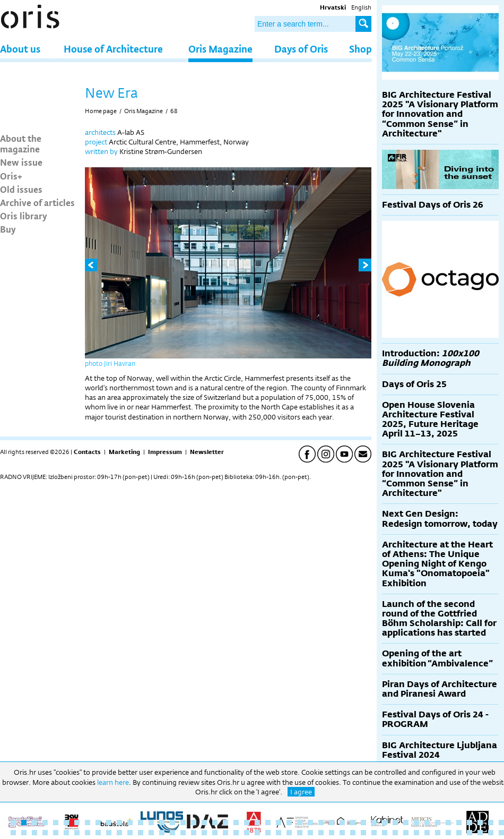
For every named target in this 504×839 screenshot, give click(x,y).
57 (109, 833)
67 (215, 833)
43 (459, 823)
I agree (301, 792)
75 (300, 833)
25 (268, 823)
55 (88, 833)
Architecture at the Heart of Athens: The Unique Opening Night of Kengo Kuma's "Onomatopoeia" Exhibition (437, 564)
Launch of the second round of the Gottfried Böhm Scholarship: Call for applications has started (439, 619)
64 (183, 833)
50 (34, 833)
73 (279, 833)
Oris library (24, 216)
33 (353, 823)
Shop (360, 49)
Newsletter (207, 452)
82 (374, 833)
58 (119, 833)
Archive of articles (37, 202)
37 (395, 823)
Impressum (165, 452)
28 (300, 823)
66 (204, 833)
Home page (101, 111)
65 (194, 833)
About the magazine (21, 143)
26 (279, 823)
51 (45, 833)
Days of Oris (301, 49)
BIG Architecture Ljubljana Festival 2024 (440, 750)
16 (172, 823)
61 (151, 833)
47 (501, 823)
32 (342, 823)
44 (470, 823)
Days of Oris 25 (414, 384)
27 (289, 823)
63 (172, 833)
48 (13, 833)
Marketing (124, 452)
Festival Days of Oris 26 (433, 205)
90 (459, 833)
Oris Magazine (220, 49)
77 (321, 833)
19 (204, 823)
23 (247, 823)
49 (24, 833)
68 (174, 111)
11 (119, 823)
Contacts (87, 452)
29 (310, 823)
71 (257, 833)
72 (268, 833)
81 (363, 833)
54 (77, 833)
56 (98, 833)
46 (491, 823)
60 (141, 833)
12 (130, 823)
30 (321, 823)
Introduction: (431, 358)
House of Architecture (113, 49)
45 (480, 823)
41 (438, 823)
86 (416, 833)
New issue (21, 162)
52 (56, 833)
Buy (8, 229)
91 (470, 833)
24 (257, 823)
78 (332, 833)
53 (66, 833)
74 (289, 833)
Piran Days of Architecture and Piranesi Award (440, 689)
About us (20, 49)
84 (395, 833)
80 (353, 833)
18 (194, 823)
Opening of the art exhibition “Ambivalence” (437, 658)
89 (448, 833)
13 (141, 823)
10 (109, 823)
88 (438, 833)
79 (342, 833)
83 (385, 833)
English (361, 7)
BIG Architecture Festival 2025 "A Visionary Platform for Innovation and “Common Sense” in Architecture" (440, 114)
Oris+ (11, 176)
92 (480, 833)
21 (225, 823)
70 (247, 833)
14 (151, 823)
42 (448, 823)
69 (236, 833)
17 (183, 823)
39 (416, 823)
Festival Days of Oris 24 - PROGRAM (435, 719)
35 (374, 823)
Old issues (21, 189)
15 (162, 823)
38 (406, 823)
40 (427, 823)
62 (162, 833)
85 (406, 833)
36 (385, 823)
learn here (113, 782)
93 (491, 833)
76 (310, 833)
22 (236, 823)
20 (215, 823)
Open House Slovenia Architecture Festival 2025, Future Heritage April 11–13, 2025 (430, 420)
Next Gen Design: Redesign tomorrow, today (440, 519)
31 (332, 823)
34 (363, 823)
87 (427, 833)
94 (501, 833)
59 (130, 833)
